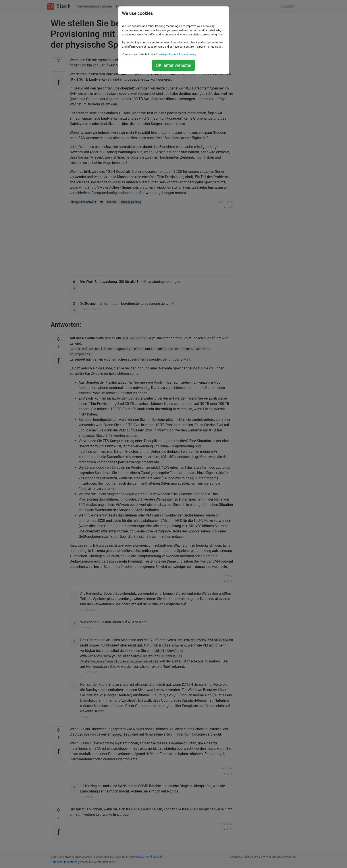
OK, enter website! (173, 65)
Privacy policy (187, 54)
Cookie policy (164, 54)
